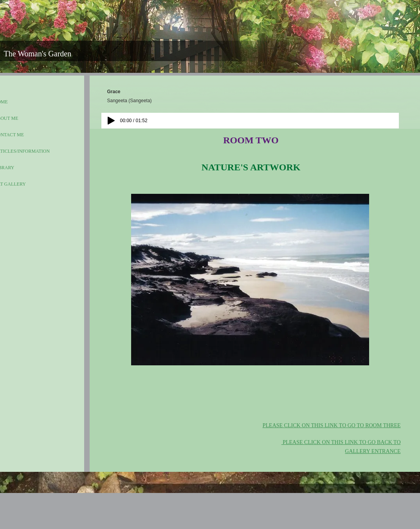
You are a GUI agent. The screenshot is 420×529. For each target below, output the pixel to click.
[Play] (111, 121)
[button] (250, 280)
